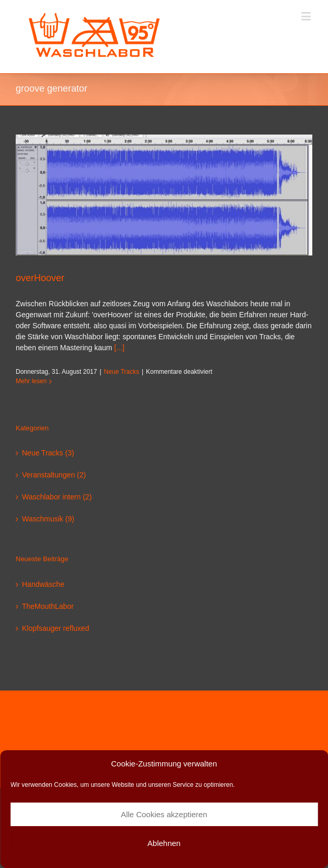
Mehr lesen (31, 381)
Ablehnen (164, 843)
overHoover (40, 278)
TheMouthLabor (48, 606)
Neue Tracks (122, 372)
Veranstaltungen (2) (54, 475)
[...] (119, 348)
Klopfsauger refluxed (55, 628)
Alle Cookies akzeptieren (164, 814)
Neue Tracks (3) (48, 453)
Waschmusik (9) (48, 519)
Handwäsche (43, 584)
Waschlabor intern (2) (57, 497)
